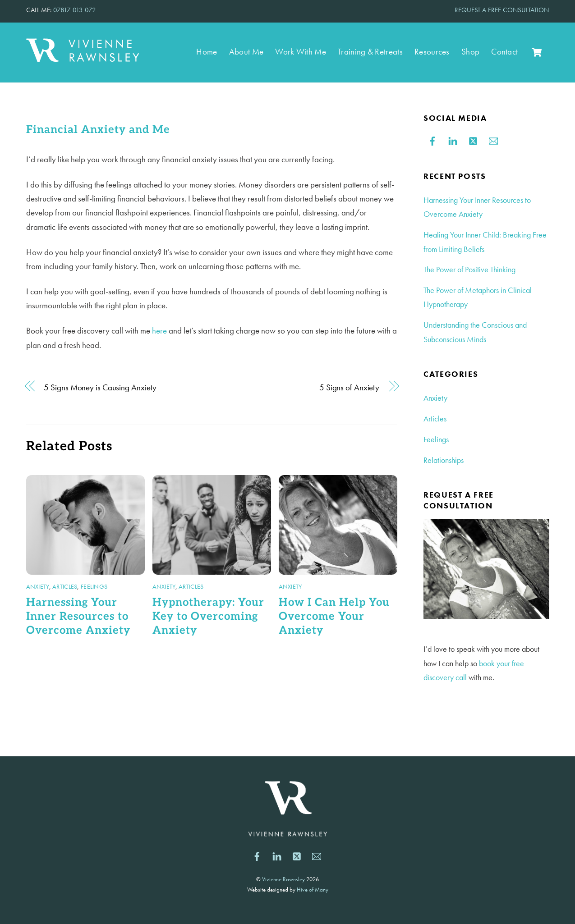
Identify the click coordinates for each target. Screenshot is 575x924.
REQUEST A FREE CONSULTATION (502, 10)
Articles (65, 586)
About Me (246, 52)
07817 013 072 (75, 10)
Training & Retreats (370, 52)
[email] (493, 139)
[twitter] (473, 139)
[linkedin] (453, 139)
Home (207, 52)
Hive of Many (313, 890)
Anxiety (38, 586)
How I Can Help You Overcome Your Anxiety (334, 616)
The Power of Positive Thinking (469, 269)
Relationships (444, 460)
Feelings (94, 586)
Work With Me (301, 52)
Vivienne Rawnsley (283, 879)
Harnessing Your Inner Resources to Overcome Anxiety (78, 616)
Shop (470, 52)
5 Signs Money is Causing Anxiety (100, 387)
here (159, 331)
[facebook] (432, 139)
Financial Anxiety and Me (98, 130)
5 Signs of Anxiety (349, 387)
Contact (504, 52)
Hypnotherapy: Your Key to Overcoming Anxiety (208, 616)
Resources (432, 52)
